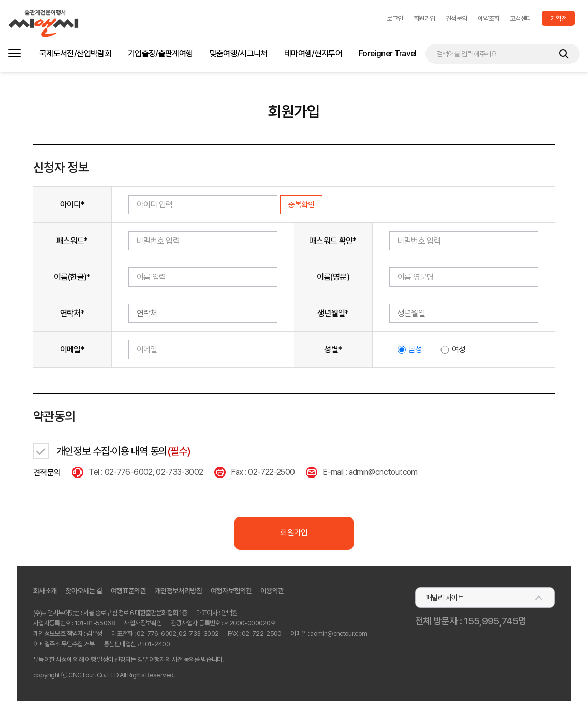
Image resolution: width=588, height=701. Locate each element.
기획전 (558, 18)
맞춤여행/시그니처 (239, 54)
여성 (459, 350)
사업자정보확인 (143, 623)
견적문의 (457, 18)
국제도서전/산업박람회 (75, 54)
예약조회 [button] (489, 18)
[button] (395, 18)
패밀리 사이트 (445, 598)
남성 (415, 350)
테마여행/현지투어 (313, 54)
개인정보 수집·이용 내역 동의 (123, 451)
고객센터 (521, 18)
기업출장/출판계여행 (160, 54)
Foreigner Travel (388, 54)
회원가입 (424, 18)
